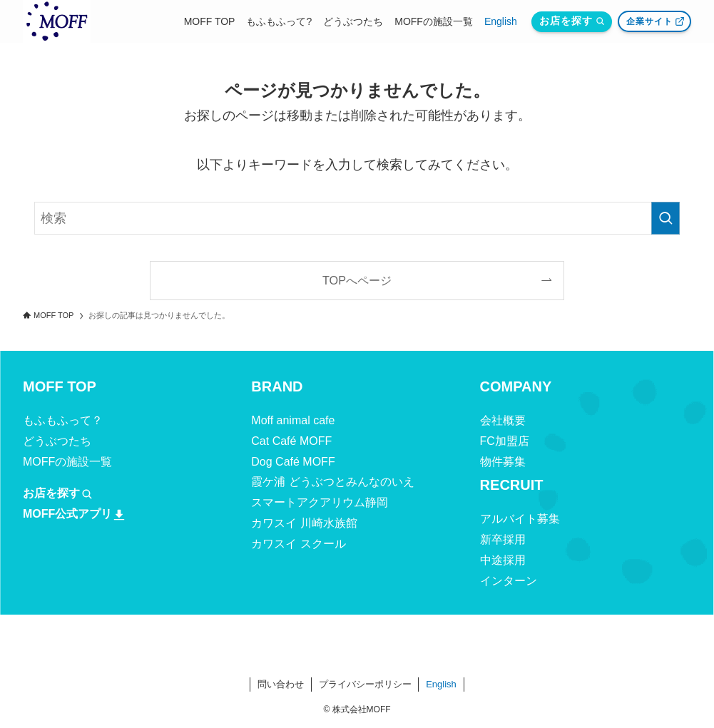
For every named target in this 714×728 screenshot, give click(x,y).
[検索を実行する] (665, 218)
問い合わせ (281, 684)
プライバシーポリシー (365, 684)
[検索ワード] (357, 218)
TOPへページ (357, 280)
